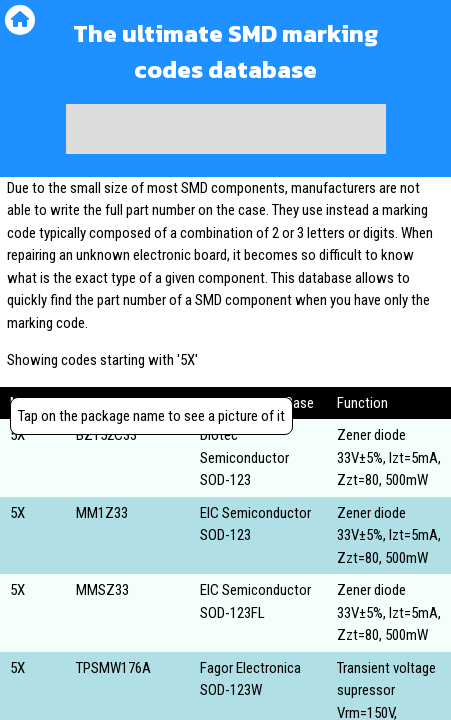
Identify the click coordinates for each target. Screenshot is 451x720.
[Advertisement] (226, 129)
